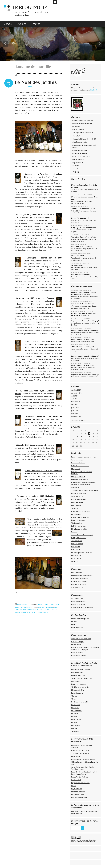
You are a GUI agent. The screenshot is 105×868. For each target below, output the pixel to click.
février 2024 (76, 402)
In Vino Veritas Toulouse (80, 777)
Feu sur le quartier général (80, 619)
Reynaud (75, 321)
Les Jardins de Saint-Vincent (81, 669)
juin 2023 (74, 411)
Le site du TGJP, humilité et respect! (83, 759)
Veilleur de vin (76, 720)
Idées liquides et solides (79, 529)
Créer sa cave (76, 681)
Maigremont (76, 469)
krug (46, 612)
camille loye (19, 610)
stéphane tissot (39, 610)
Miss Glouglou (76, 505)
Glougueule (75, 487)
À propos (36, 24)
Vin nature (75, 561)
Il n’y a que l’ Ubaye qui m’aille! (84, 228)
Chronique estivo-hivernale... (83, 123)
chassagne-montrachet (29, 612)
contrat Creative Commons (86, 842)
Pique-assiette (76, 756)
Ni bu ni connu (76, 558)
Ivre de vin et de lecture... (81, 275)
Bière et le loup (76, 555)
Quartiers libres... (79, 159)
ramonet (41, 612)
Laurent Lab (76, 292)
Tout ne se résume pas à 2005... (84, 209)
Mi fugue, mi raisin (77, 690)
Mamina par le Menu (80, 153)
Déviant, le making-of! (80, 218)
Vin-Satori (75, 714)
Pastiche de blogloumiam (82, 156)
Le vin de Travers (77, 653)
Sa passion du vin (77, 496)
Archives (22, 24)
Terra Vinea (75, 731)
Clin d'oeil (77, 127)
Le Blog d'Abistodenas (79, 538)
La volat (74, 717)
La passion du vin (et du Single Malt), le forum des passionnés (84, 773)
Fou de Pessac (76, 645)
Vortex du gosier (77, 544)
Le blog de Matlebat (78, 477)
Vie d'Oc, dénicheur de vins (80, 687)
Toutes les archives (78, 420)
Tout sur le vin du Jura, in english (82, 535)
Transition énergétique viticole (84, 237)
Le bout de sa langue (78, 604)
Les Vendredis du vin (80, 150)
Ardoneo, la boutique (78, 675)
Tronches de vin (79, 169)
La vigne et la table (78, 795)
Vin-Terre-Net (76, 780)
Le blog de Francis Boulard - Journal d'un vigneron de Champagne (85, 649)
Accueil (8, 24)
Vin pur (74, 786)
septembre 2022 (77, 417)
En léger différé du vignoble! (83, 133)
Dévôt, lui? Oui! (77, 256)
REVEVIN (77, 166)
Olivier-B (75, 313)
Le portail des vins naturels (80, 783)
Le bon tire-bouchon (78, 792)
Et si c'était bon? (77, 573)
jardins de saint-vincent (46, 607)
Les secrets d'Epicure (78, 602)
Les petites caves (77, 693)
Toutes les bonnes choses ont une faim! (84, 490)
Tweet (30, 87)
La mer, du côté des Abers (80, 581)
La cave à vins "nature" (79, 684)
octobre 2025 (76, 390)
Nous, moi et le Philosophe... (82, 246)
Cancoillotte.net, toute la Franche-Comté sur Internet (83, 768)
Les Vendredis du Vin (78, 463)
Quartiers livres (79, 163)
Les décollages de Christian (81, 511)
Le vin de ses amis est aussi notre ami (84, 457)
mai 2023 (74, 414)
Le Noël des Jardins (36, 82)
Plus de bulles (76, 726)
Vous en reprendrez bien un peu (82, 553)
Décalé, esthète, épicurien (80, 517)
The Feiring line (77, 523)
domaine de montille (51, 610)
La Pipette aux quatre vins (80, 466)
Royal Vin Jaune (77, 789)
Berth (73, 625)
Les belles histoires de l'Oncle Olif (85, 139)
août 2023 (75, 405)
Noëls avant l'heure (23, 92)
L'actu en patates (77, 628)
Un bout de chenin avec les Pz (81, 639)
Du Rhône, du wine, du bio (80, 702)
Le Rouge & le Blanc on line (80, 750)
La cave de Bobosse (78, 520)
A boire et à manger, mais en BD (82, 607)
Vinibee (74, 699)
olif (72, 340)
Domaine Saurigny (78, 642)
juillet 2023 (75, 408)
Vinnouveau (75, 708)
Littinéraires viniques (78, 499)
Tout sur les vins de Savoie (80, 753)
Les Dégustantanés (80, 142)
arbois (56, 607)
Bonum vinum (76, 547)
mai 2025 (74, 396)
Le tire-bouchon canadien (80, 480)
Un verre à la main (77, 460)
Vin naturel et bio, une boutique (82, 678)
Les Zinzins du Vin (77, 672)
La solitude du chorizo (79, 584)
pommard (18, 612)
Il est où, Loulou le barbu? (80, 578)
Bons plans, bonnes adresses (83, 120)
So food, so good (77, 587)
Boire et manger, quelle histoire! (82, 576)
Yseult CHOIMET (78, 304)
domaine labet (28, 610)
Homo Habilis (76, 550)
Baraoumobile (76, 514)
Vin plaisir (75, 508)
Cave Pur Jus (76, 705)
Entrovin (74, 532)
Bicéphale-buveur (77, 502)
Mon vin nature (76, 711)
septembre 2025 (77, 393)
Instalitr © (77, 136)
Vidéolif (76, 172)
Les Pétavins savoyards (79, 798)
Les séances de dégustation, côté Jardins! (84, 146)
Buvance (74, 723)
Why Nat (74, 728)
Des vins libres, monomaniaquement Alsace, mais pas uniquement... (83, 484)
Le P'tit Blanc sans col (79, 526)
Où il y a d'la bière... (78, 599)
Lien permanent (21, 604)
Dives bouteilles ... (44, 604)
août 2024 (75, 399)
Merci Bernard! (77, 265)
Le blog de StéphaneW (79, 493)
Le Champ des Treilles (79, 655)
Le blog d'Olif (30, 8)
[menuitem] (9, 24)
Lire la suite (94, 90)
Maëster (74, 622)
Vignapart (75, 696)
